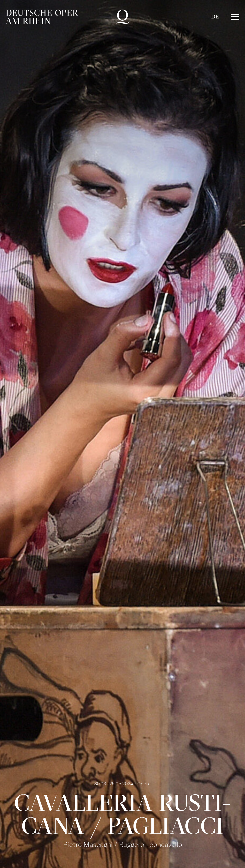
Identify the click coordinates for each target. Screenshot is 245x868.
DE (215, 17)
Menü (235, 17)
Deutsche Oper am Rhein (42, 17)
